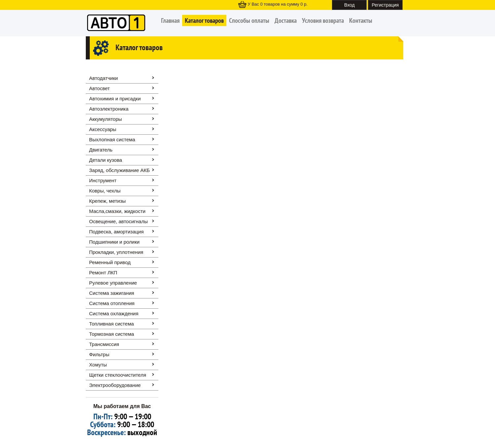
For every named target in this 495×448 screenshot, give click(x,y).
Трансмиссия (104, 344)
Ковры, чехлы (105, 191)
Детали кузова (106, 160)
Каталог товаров (204, 20)
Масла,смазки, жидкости (117, 211)
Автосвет (99, 88)
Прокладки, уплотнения (116, 252)
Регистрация (385, 5)
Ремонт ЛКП (103, 273)
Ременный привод (110, 262)
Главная (170, 20)
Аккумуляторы (105, 119)
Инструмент (103, 180)
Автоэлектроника (109, 109)
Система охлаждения (114, 313)
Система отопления (112, 303)
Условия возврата (323, 20)
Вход (349, 5)
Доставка (286, 20)
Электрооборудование (115, 385)
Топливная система (112, 324)
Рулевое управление (113, 283)
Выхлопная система (112, 139)
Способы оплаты (249, 20)
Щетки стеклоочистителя (118, 375)
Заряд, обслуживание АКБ (119, 170)
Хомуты (98, 365)
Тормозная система (112, 334)
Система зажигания (112, 293)
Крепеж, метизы (107, 201)
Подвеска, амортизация (116, 232)
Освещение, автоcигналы (118, 221)
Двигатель (101, 150)
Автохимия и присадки (115, 99)
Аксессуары (103, 129)
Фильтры (99, 354)
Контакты (361, 20)
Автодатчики (103, 78)
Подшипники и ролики (114, 242)
